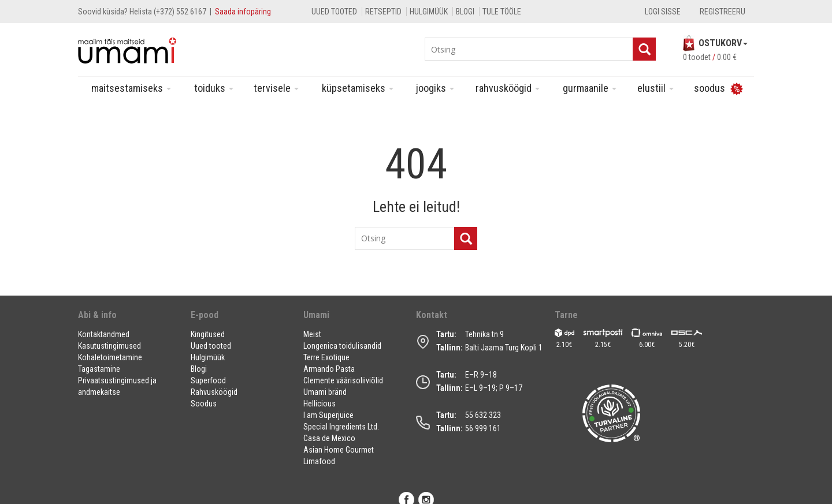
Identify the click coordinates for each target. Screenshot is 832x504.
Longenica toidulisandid (342, 346)
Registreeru (723, 12)
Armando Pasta (329, 369)
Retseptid (383, 12)
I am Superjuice (328, 415)
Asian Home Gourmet (339, 450)
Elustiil (655, 88)
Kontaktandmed (104, 334)
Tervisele (276, 88)
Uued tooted (334, 12)
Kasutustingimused (109, 346)
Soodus (204, 404)
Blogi (465, 12)
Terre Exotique (326, 357)
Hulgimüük (429, 12)
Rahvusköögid (508, 88)
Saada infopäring (243, 12)
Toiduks (214, 88)
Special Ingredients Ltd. (341, 427)
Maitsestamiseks (131, 88)
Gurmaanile (590, 88)
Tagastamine (99, 369)
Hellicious (320, 404)
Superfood (208, 380)
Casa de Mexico (329, 438)
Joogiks (435, 88)
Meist (312, 334)
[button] (127, 320)
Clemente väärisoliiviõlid (343, 380)
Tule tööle (502, 12)
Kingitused (208, 334)
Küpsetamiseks (358, 88)
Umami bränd (325, 392)
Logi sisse (663, 12)
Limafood (319, 461)
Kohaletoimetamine (110, 357)
